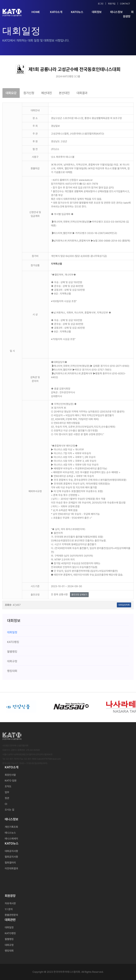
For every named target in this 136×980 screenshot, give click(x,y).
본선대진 (64, 93)
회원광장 (128, 14)
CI (6, 804)
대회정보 (97, 12)
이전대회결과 (11, 868)
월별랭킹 (9, 939)
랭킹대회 (9, 951)
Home (36, 12)
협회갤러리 (10, 863)
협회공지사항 (11, 857)
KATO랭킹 (10, 933)
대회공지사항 (11, 851)
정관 (7, 798)
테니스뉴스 (10, 833)
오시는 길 (9, 810)
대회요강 (11, 93)
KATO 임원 (11, 781)
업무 (7, 792)
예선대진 (47, 93)
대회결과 (82, 93)
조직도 (8, 786)
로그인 (101, 4)
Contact (125, 4)
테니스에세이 (11, 839)
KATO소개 (56, 12)
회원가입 (112, 4)
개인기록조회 (11, 827)
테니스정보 (116, 12)
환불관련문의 (11, 915)
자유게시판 (10, 903)
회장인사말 (10, 775)
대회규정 (9, 945)
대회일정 (9, 927)
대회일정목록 (124, 605)
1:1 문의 (9, 909)
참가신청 (29, 93)
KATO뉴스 (77, 12)
